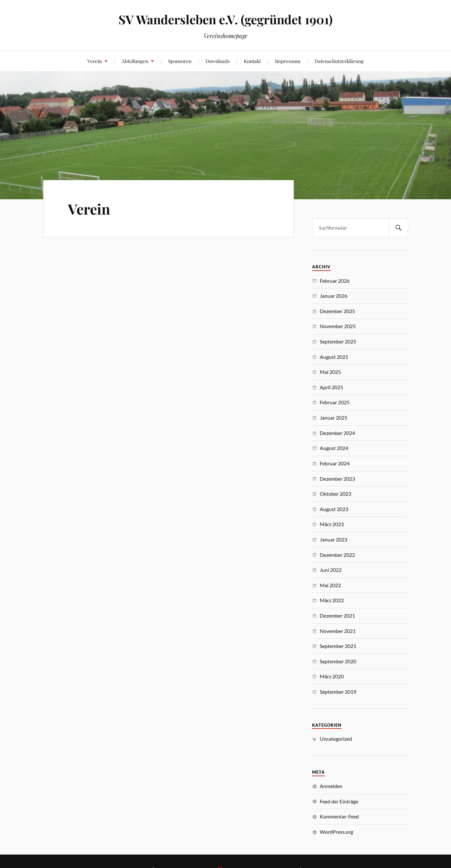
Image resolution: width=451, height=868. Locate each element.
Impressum (288, 61)
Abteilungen (135, 61)
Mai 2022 (330, 585)
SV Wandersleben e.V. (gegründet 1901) (225, 19)
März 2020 (332, 676)
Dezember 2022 (337, 555)
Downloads (218, 61)
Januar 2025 (334, 418)
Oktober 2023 (335, 494)
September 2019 (338, 692)
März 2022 (332, 600)
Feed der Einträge (339, 801)
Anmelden (331, 786)
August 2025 (334, 357)
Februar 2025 (335, 402)
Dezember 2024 (337, 433)
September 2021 (338, 646)
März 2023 (332, 524)
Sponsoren (180, 61)
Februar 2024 (335, 463)
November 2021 (338, 631)
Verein (95, 61)
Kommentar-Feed (339, 816)
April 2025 (331, 387)
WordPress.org (336, 832)
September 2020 (338, 661)
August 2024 (334, 448)
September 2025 (338, 341)
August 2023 (334, 509)
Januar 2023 (334, 539)
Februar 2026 (335, 281)
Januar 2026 (334, 296)
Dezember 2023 (337, 479)
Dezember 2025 (337, 311)
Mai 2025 (330, 372)
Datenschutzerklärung (339, 61)
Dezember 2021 (337, 615)
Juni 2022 (331, 570)
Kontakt (252, 61)
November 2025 (338, 326)
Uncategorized (336, 739)
